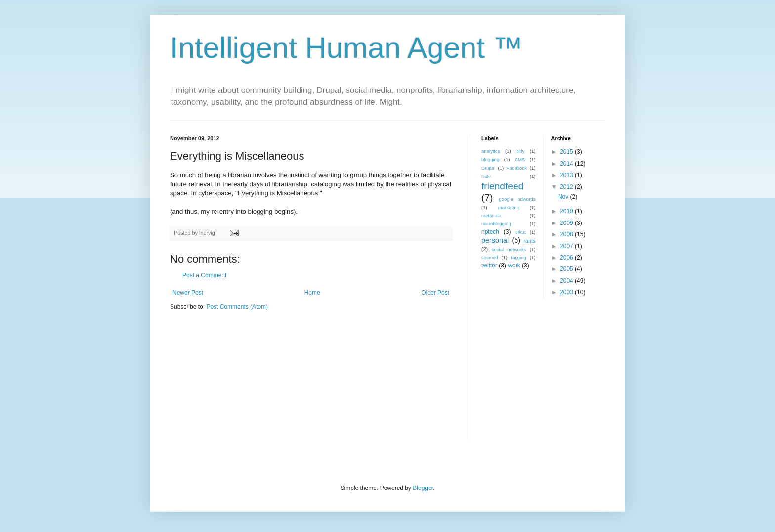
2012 (567, 187)
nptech (490, 232)
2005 (567, 269)
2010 (567, 211)
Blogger (423, 488)
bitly (520, 151)
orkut (520, 232)
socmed (490, 257)
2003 (567, 292)
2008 (567, 234)
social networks (509, 249)
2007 (567, 246)
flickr (486, 176)
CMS (520, 159)
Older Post (435, 293)
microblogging (496, 224)
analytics (491, 151)
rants (529, 241)
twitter (489, 266)
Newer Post (188, 293)
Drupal (488, 168)
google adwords (517, 199)
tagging (518, 257)
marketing (509, 207)
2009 (567, 223)
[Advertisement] (543, 376)
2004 (567, 281)
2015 (567, 152)
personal (495, 240)
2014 (567, 164)
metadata (491, 215)
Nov (564, 197)
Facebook (517, 168)
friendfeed (502, 186)
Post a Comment (204, 275)
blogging (490, 159)
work (514, 266)
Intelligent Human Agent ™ (346, 48)
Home (312, 293)
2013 (567, 175)
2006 (567, 258)
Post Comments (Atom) (237, 307)
